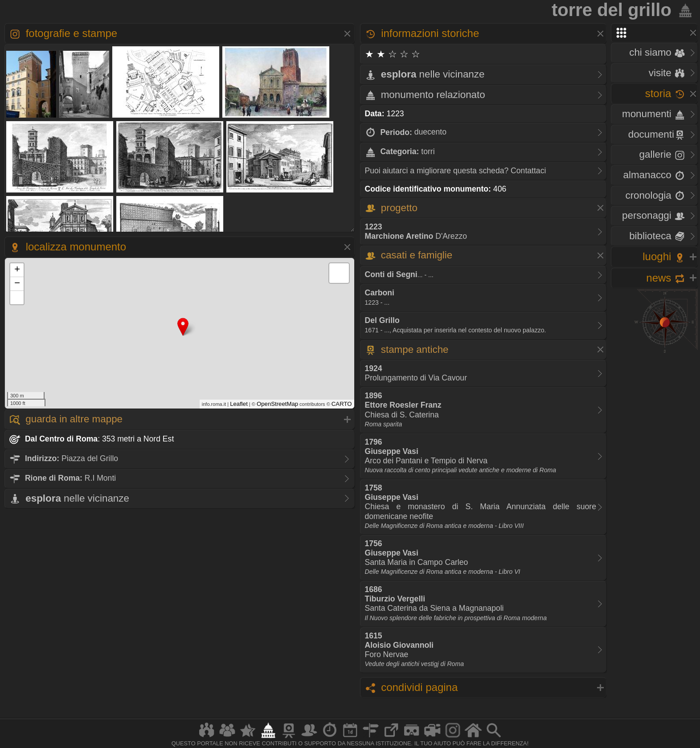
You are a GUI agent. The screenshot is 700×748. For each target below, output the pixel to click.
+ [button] (17, 270)
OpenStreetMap (277, 404)
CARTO (342, 404)
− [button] (17, 284)
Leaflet (239, 404)
